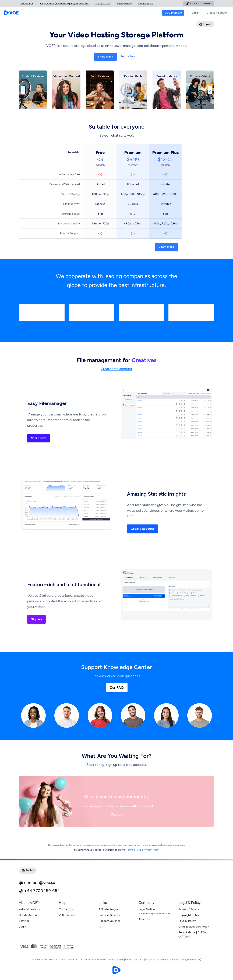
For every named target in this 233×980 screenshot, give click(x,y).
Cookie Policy (146, 4)
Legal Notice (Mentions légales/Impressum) (64, 4)
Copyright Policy (189, 915)
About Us (145, 919)
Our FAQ (117, 688)
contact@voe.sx (40, 882)
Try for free (128, 57)
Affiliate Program (109, 909)
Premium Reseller (109, 915)
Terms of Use (103, 4)
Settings (24, 921)
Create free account (116, 369)
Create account (142, 529)
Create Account (217, 13)
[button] (23, 90)
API (101, 927)
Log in (196, 13)
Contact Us (27, 4)
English (205, 24)
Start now (38, 438)
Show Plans (105, 57)
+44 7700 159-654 (42, 891)
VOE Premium (68, 915)
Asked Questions (30, 909)
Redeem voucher (109, 921)
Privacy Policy (124, 4)
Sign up (36, 619)
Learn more (166, 247)
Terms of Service (189, 909)
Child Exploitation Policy (194, 927)
